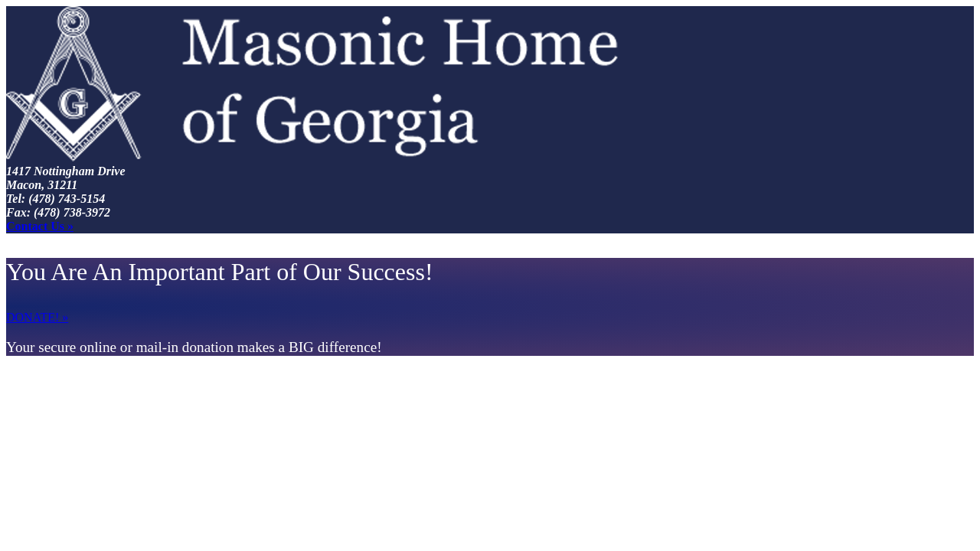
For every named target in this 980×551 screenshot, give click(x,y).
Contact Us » (40, 226)
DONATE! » (37, 317)
